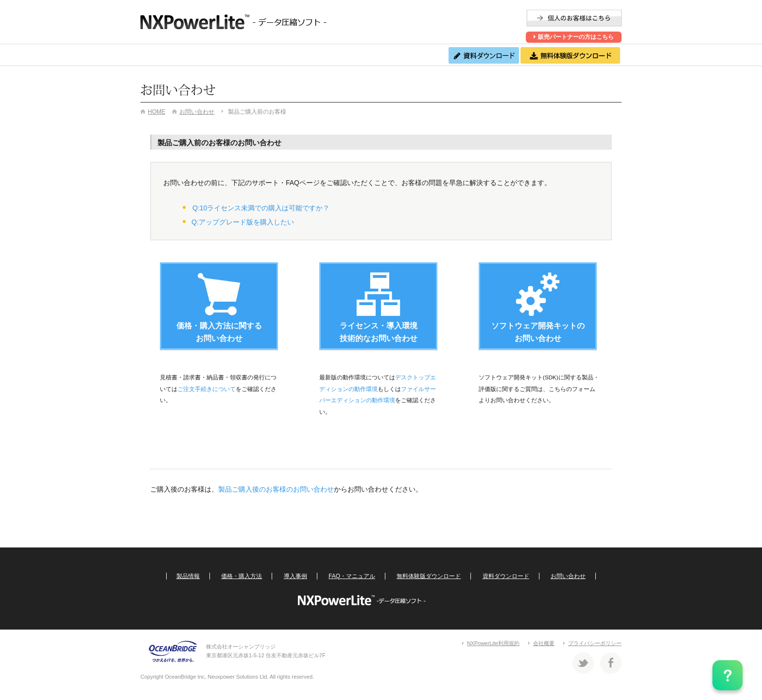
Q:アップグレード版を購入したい (243, 222)
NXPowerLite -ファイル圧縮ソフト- (238, 22)
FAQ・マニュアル (344, 55)
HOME (156, 112)
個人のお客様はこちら (574, 18)
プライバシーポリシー (595, 643)
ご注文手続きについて (207, 389)
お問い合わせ (409, 55)
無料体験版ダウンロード (429, 576)
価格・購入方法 (216, 55)
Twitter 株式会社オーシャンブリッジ (583, 663)
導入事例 (276, 55)
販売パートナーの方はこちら (573, 37)
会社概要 (544, 643)
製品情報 (157, 55)
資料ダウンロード (506, 576)
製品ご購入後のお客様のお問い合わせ (276, 489)
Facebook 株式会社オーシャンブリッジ (611, 663)
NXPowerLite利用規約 (493, 643)
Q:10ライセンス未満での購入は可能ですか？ (261, 208)
